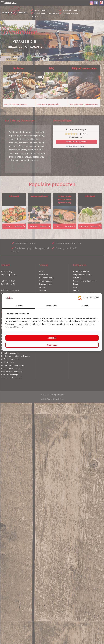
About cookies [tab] (52, 306)
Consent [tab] (19, 306)
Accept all (52, 338)
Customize (52, 345)
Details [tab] (85, 306)
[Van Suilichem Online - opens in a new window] (88, 298)
